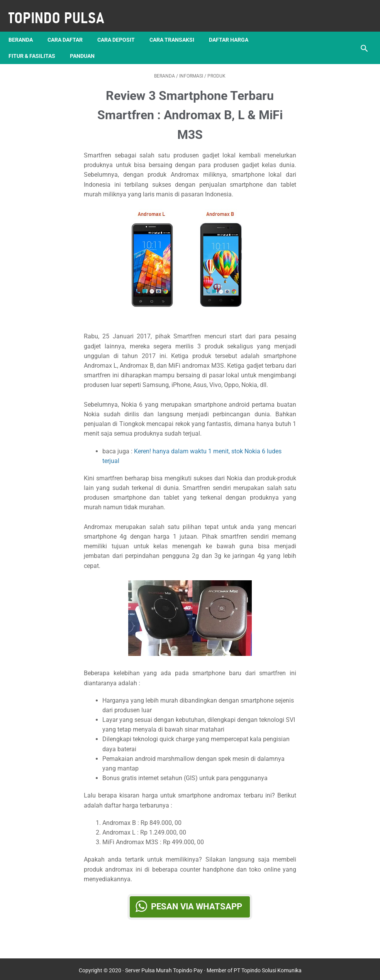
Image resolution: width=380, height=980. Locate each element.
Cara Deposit (121, 27)
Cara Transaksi (177, 27)
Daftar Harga (234, 27)
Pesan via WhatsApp (197, 899)
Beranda (26, 27)
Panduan (88, 43)
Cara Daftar (70, 27)
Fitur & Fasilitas (37, 43)
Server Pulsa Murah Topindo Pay (164, 968)
